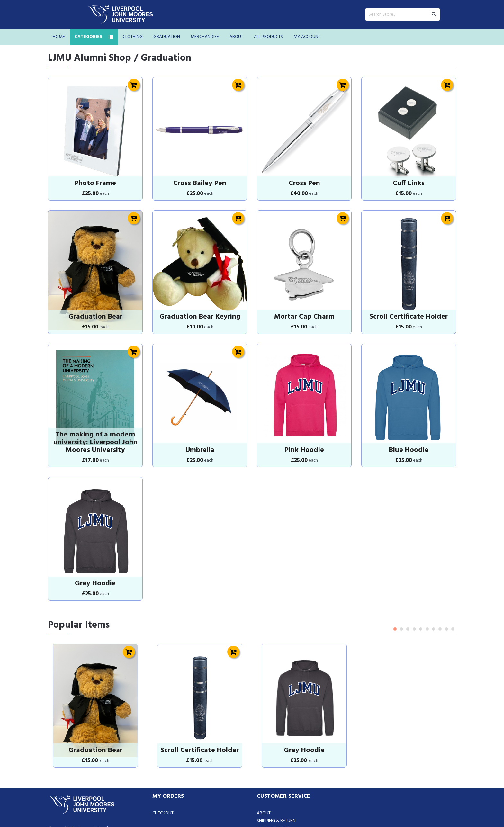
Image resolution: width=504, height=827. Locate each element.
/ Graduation (162, 58)
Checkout (163, 741)
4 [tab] (414, 571)
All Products (268, 37)
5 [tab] (421, 571)
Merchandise (205, 37)
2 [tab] (401, 571)
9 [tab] (446, 571)
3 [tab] (408, 571)
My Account (307, 37)
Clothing (133, 37)
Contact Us (269, 764)
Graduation (167, 37)
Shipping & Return (276, 748)
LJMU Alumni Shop (90, 58)
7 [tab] (434, 571)
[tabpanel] (95, 641)
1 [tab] (395, 571)
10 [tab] (453, 571)
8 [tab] (440, 571)
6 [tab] (427, 571)
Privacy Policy (273, 756)
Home (59, 37)
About (236, 37)
